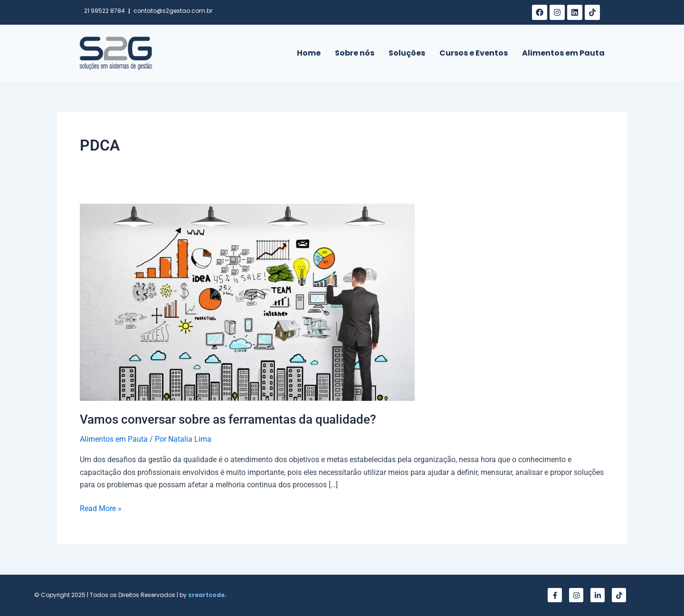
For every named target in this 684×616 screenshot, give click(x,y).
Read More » (101, 508)
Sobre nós (355, 53)
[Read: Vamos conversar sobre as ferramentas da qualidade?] (247, 302)
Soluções (407, 53)
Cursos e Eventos (474, 53)
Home (309, 53)
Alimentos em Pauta (563, 53)
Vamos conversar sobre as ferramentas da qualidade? (228, 419)
